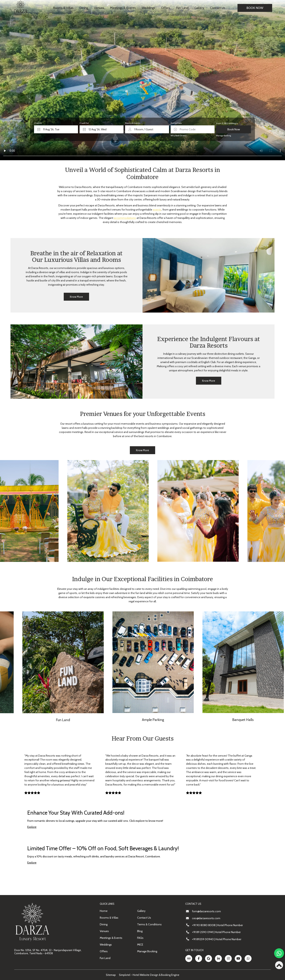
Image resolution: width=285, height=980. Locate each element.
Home (104, 911)
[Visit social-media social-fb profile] (199, 959)
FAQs (140, 938)
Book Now (255, 8)
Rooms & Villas (63, 8)
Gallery (199, 8)
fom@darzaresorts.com (206, 911)
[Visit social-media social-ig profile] (228, 959)
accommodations (125, 218)
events (157, 210)
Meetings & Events (123, 8)
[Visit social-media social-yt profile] (238, 959)
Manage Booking (224, 136)
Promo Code (176, 123)
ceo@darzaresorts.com (206, 918)
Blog (140, 931)
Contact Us (218, 8)
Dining (84, 8)
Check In (38, 123)
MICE (140, 945)
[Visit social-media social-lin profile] (218, 959)
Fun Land (182, 8)
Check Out (84, 123)
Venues (99, 8)
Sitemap (111, 975)
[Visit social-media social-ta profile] (189, 959)
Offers (166, 8)
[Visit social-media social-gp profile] (209, 959)
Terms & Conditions (149, 924)
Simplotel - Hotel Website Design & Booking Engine (149, 975)
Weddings (148, 8)
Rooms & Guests (133, 123)
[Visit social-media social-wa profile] (248, 959)
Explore (32, 827)
